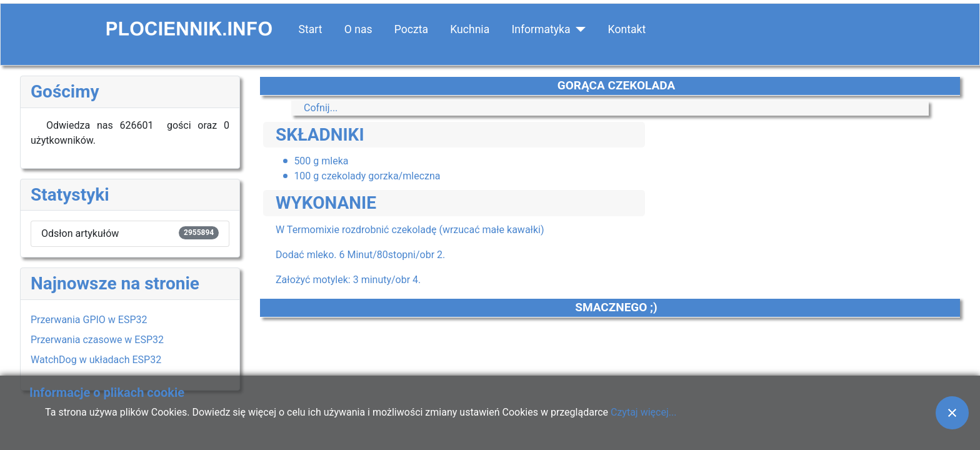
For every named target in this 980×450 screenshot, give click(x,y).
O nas (358, 29)
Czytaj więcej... (643, 412)
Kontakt (627, 29)
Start (311, 29)
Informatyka (541, 29)
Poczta (411, 29)
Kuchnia (470, 29)
